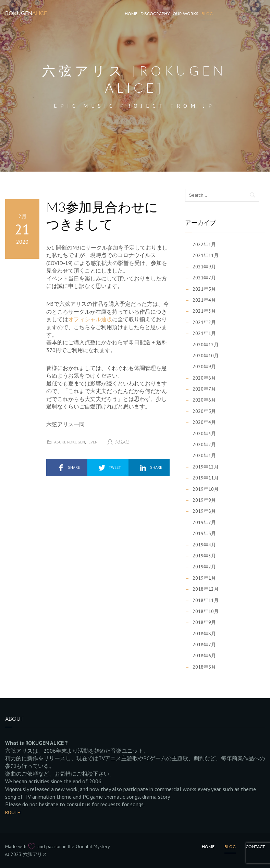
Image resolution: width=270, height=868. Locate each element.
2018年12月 (206, 589)
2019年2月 (204, 567)
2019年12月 (206, 467)
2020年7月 (204, 389)
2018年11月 (206, 600)
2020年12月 (206, 345)
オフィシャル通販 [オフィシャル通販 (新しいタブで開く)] (90, 319)
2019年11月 (206, 478)
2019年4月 (204, 545)
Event (94, 442)
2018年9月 (204, 622)
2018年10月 (206, 611)
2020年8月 (204, 378)
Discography (155, 14)
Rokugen (26, 13)
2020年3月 (204, 433)
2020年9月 (204, 367)
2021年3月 (204, 311)
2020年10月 (206, 356)
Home (208, 847)
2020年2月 (204, 444)
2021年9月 (204, 267)
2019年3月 (204, 556)
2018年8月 (204, 634)
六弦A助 (122, 442)
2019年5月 (204, 533)
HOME (131, 14)
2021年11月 (206, 255)
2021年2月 (204, 322)
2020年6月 (204, 400)
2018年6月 (204, 656)
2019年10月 (206, 489)
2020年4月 (204, 422)
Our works (186, 14)
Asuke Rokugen (70, 442)
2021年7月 (204, 278)
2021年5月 (204, 289)
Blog (207, 14)
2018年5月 (204, 667)
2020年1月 (204, 455)
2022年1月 (204, 244)
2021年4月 (204, 300)
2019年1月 (204, 578)
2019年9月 (204, 500)
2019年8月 (204, 511)
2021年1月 (204, 333)
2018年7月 (204, 645)
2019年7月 (204, 522)
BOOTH (13, 812)
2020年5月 (204, 411)
